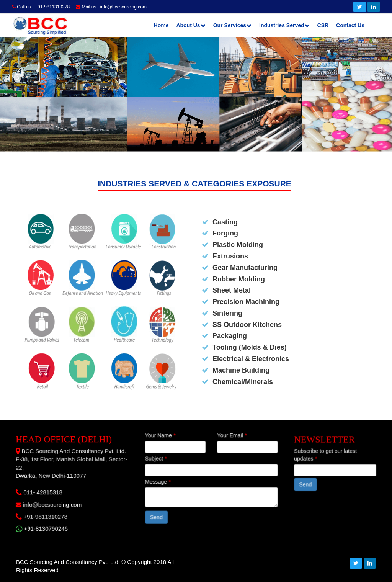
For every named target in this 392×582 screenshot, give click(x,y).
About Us (191, 25)
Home (161, 25)
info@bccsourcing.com (50, 504)
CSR (323, 25)
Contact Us (350, 25)
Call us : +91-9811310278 (41, 7)
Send (159, 515)
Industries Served (284, 25)
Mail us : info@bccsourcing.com (111, 7)
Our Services (232, 25)
